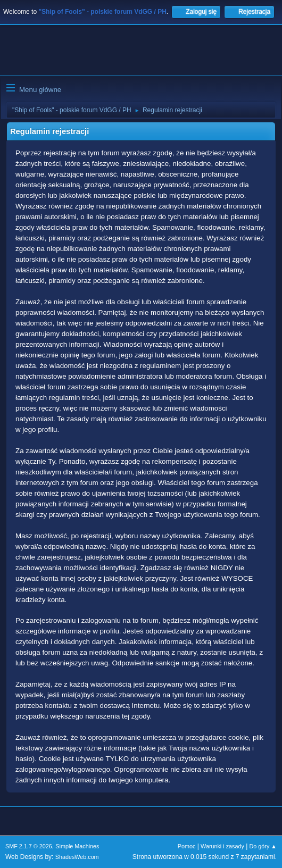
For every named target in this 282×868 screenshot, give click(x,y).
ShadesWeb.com (77, 857)
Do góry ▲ (263, 846)
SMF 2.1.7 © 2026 (29, 846)
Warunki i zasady (222, 846)
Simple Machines (77, 846)
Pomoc (187, 846)
